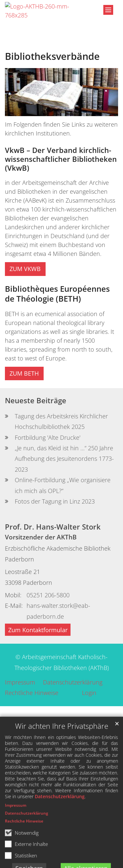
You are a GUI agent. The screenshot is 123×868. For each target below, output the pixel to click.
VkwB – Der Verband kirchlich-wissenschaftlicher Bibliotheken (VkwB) (61, 159)
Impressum (16, 838)
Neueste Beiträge (36, 400)
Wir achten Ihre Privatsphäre (62, 759)
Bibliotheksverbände (52, 56)
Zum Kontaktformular (38, 630)
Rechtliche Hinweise (24, 854)
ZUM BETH (24, 373)
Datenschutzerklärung (60, 829)
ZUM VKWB (25, 269)
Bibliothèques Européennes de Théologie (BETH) (57, 294)
